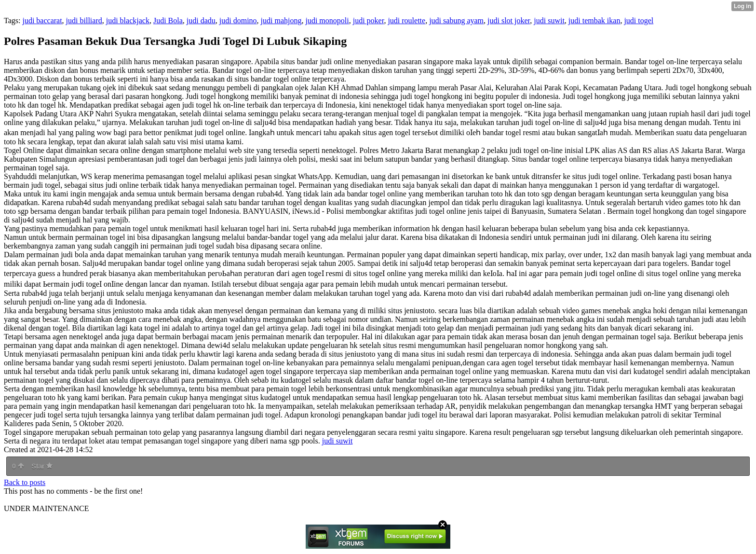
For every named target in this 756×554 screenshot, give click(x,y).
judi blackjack (128, 21)
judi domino (238, 21)
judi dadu (201, 21)
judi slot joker (509, 21)
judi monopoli (327, 21)
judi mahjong (281, 21)
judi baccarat (42, 21)
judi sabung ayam (456, 21)
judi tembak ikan (594, 21)
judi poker (369, 21)
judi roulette (406, 21)
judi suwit (549, 21)
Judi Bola (168, 21)
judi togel (639, 21)
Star (42, 466)
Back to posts (25, 482)
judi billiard (84, 21)
